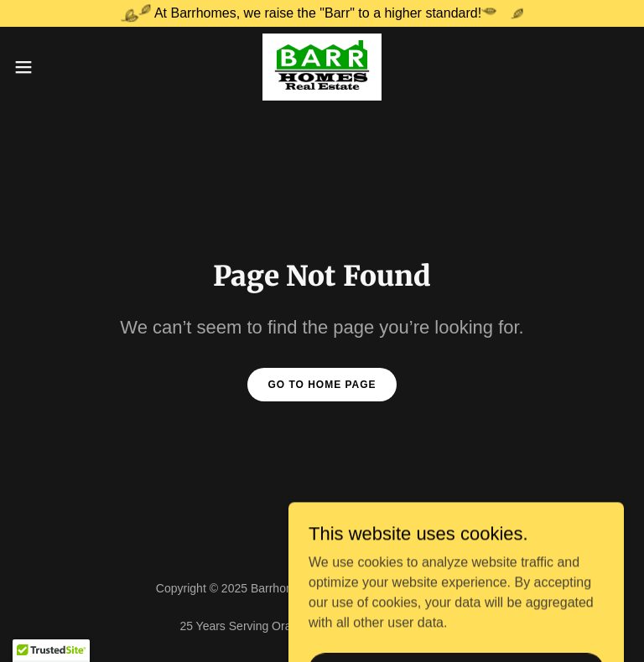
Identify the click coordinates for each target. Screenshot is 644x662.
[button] (54, 67)
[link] (322, 67)
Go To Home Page (322, 385)
